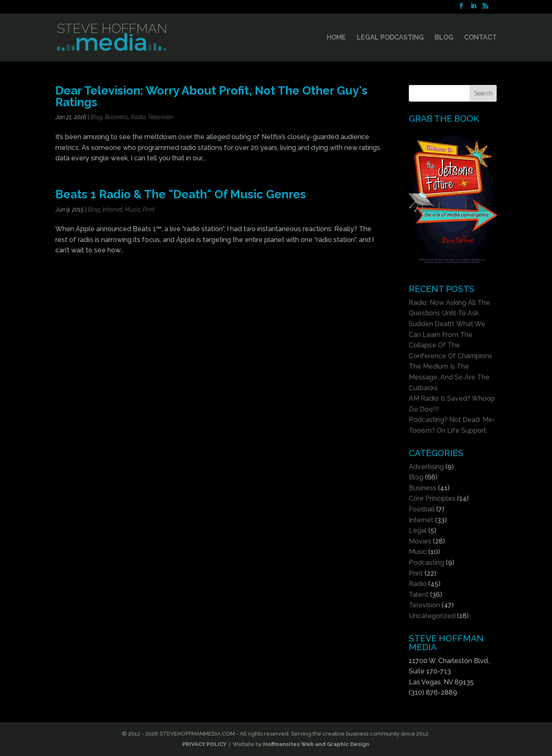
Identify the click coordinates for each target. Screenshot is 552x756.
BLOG (444, 38)
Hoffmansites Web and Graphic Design (316, 744)
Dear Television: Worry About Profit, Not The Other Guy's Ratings (211, 96)
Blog (96, 117)
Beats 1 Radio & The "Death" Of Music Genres (181, 194)
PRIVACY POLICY (204, 744)
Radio (138, 117)
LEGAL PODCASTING (390, 38)
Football (422, 509)
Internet (112, 210)
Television (160, 117)
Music (133, 210)
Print (149, 210)
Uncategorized (432, 616)
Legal (418, 530)
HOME (336, 38)
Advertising (426, 467)
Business (117, 117)
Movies (420, 541)
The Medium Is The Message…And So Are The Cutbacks (449, 377)
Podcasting (426, 563)
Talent (419, 595)
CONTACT (480, 38)
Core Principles (432, 498)
